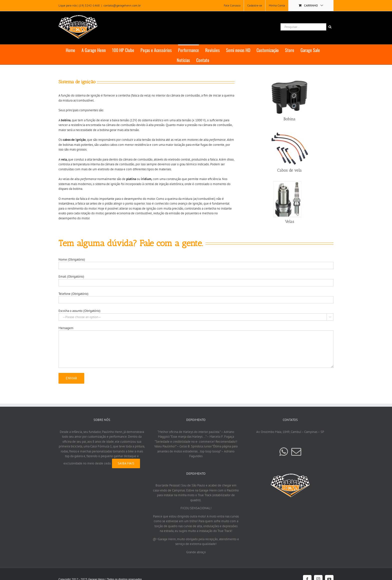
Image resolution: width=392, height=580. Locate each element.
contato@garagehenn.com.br (122, 5)
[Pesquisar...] (303, 27)
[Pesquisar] (330, 27)
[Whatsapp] (283, 452)
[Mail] (296, 452)
